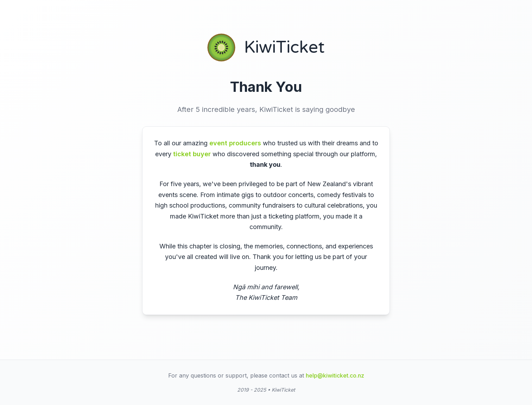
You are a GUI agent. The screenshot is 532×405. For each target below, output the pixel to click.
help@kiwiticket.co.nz (335, 379)
